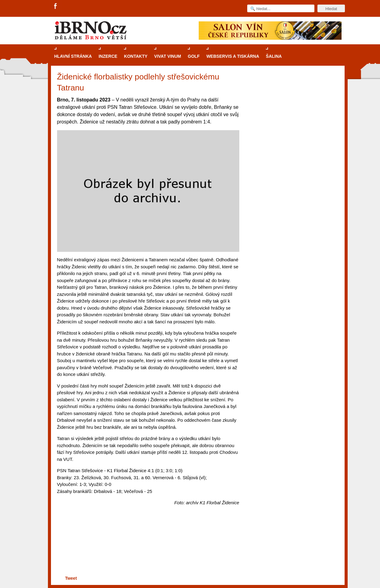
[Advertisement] (147, 551)
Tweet (71, 578)
